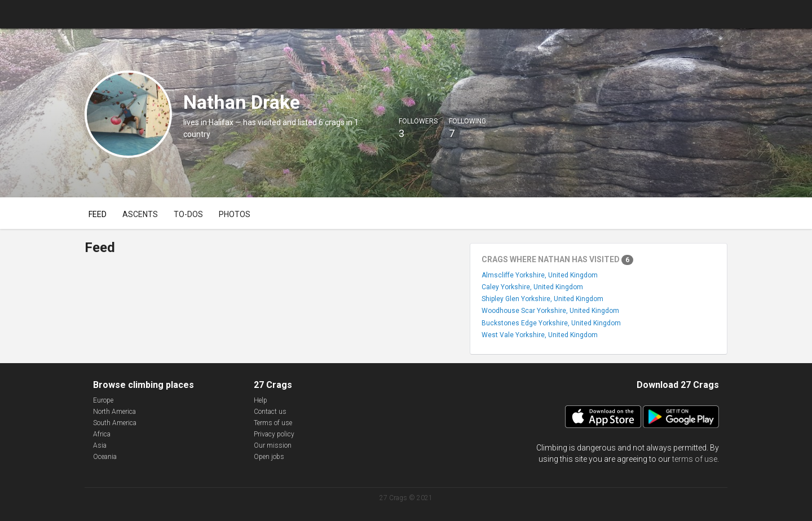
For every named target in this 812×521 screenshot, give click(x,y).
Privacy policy (274, 434)
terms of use (695, 459)
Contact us (270, 412)
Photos (235, 214)
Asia (100, 445)
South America (115, 423)
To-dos (188, 214)
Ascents (140, 214)
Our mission (273, 445)
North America (114, 412)
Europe (103, 400)
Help (261, 400)
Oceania (105, 457)
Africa (102, 434)
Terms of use (273, 423)
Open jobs (269, 457)
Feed (98, 214)
